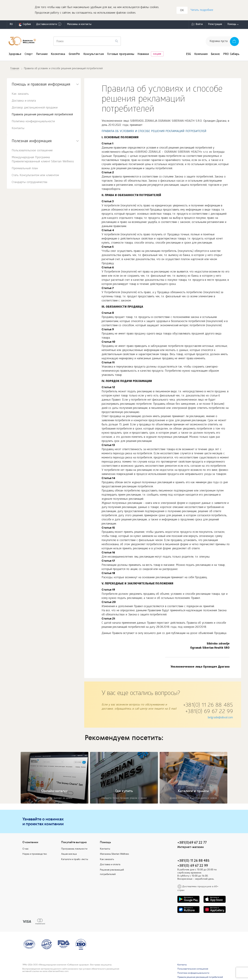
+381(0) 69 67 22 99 (209, 712)
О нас (26, 849)
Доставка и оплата (49, 25)
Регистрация (215, 25)
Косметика (58, 55)
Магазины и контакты (79, 25)
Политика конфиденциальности (33, 122)
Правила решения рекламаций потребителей (42, 115)
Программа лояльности (74, 849)
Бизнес (215, 55)
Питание (42, 55)
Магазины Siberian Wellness (114, 854)
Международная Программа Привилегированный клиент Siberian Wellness (43, 160)
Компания (201, 55)
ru (11, 25)
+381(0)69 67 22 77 (192, 843)
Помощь (232, 25)
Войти (199, 25)
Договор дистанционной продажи (35, 108)
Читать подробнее (202, 10)
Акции (157, 55)
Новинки (143, 55)
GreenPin (74, 55)
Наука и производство (35, 854)
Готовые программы (121, 55)
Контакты (18, 129)
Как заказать (20, 94)
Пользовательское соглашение (32, 151)
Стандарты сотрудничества (29, 183)
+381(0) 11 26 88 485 (208, 706)
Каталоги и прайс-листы (74, 860)
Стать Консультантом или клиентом (35, 176)
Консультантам (94, 55)
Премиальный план (25, 169)
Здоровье (15, 55)
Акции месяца (69, 854)
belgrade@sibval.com (220, 718)
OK (182, 11)
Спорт (29, 55)
